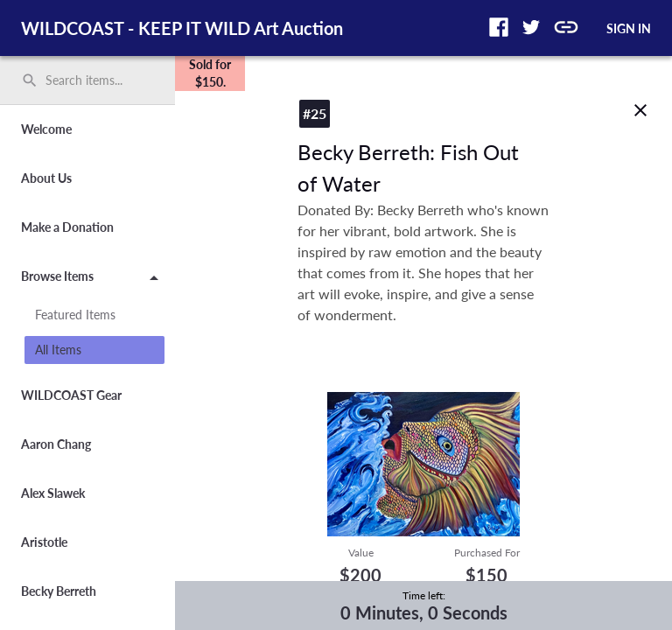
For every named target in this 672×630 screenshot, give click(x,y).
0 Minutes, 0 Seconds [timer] (424, 612)
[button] (499, 27)
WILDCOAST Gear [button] (71, 395)
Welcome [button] (46, 129)
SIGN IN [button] (629, 28)
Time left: (424, 595)
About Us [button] (46, 178)
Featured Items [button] (75, 315)
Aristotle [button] (44, 542)
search (30, 80)
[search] (87, 80)
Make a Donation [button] (67, 227)
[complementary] (210, 73)
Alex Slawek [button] (53, 493)
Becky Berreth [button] (59, 591)
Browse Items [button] (93, 279)
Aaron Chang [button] (56, 444)
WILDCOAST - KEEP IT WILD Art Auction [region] (182, 28)
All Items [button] (58, 350)
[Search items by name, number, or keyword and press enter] (94, 80)
